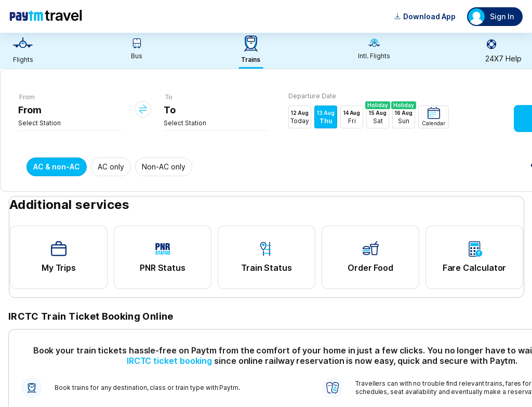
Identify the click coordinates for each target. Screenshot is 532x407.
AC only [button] (111, 167)
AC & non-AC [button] (57, 167)
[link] (23, 51)
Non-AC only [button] (164, 167)
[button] (434, 117)
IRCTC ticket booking (169, 361)
